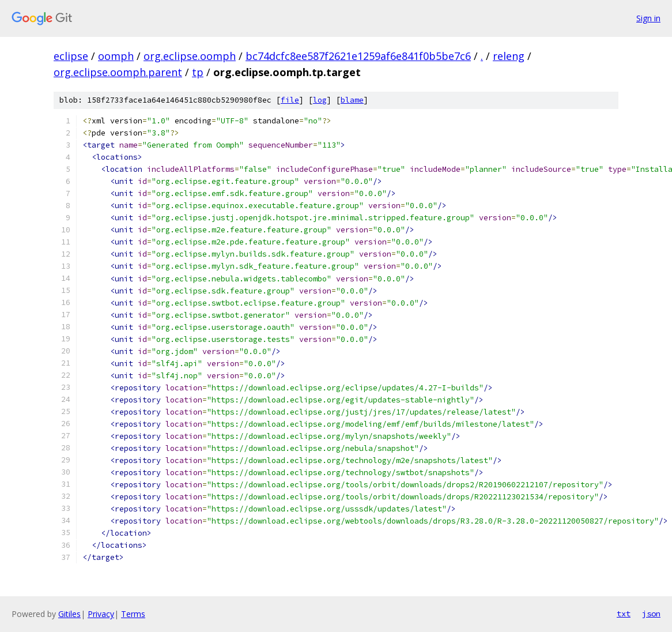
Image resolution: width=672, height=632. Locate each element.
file (290, 100)
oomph (116, 56)
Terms (133, 614)
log (320, 100)
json (651, 614)
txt (624, 614)
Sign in (648, 18)
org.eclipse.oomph (190, 56)
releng (509, 56)
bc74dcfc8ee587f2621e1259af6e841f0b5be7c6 (358, 56)
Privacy (101, 614)
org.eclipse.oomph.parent (118, 72)
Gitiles (69, 614)
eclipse (71, 56)
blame (352, 100)
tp (198, 72)
